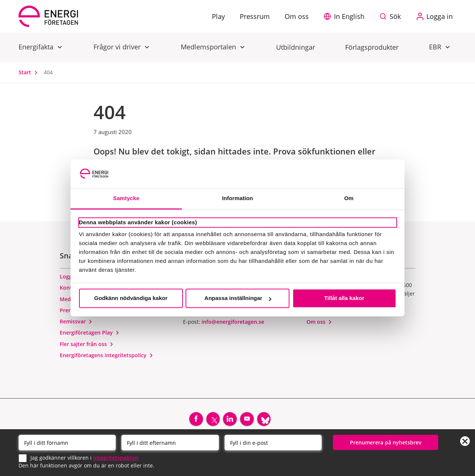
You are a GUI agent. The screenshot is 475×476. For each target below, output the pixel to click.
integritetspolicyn (116, 457)
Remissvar (76, 324)
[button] (346, 16)
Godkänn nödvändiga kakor (131, 298)
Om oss (319, 325)
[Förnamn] (67, 442)
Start (30, 72)
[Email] (273, 442)
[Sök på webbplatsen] (392, 16)
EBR (436, 47)
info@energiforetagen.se (233, 325)
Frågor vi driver (118, 47)
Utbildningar (296, 47)
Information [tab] (237, 198)
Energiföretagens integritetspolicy (107, 358)
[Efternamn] (170, 442)
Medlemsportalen (209, 47)
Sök (395, 16)
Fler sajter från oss (87, 347)
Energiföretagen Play (90, 335)
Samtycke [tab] (126, 198)
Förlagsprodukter (372, 47)
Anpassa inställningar (238, 298)
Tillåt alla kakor (344, 298)
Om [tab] (349, 198)
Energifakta (37, 47)
